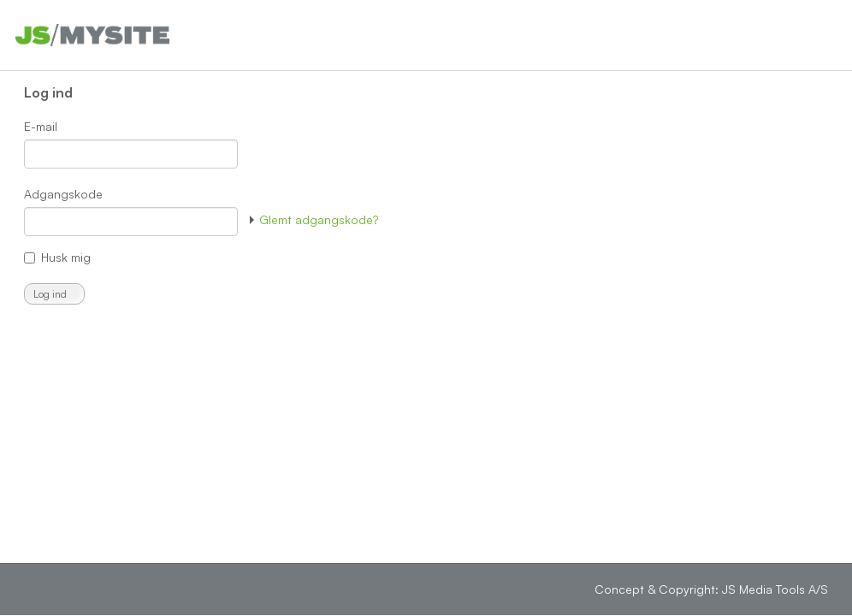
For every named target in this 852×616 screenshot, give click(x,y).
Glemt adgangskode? (314, 219)
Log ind (50, 294)
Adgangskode (63, 194)
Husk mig (66, 257)
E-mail (41, 126)
